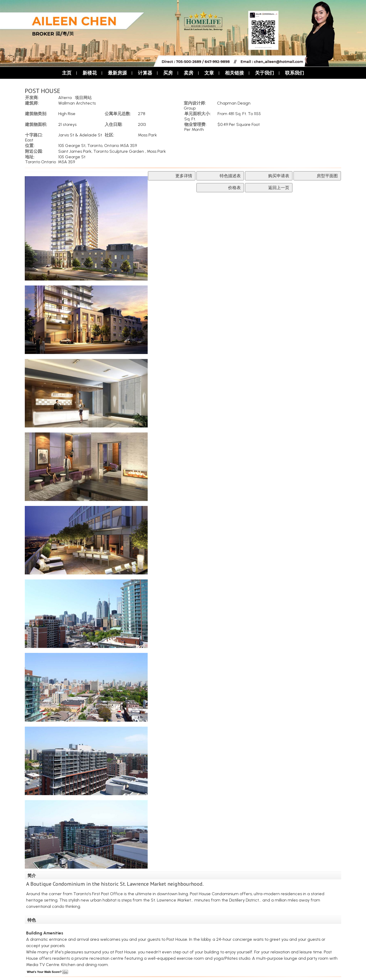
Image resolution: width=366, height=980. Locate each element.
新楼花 (90, 73)
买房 (168, 73)
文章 (209, 73)
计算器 (145, 73)
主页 (67, 73)
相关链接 (234, 73)
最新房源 (117, 73)
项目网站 (83, 98)
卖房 (189, 73)
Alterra (65, 98)
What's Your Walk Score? (47, 972)
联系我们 (295, 73)
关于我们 (264, 73)
